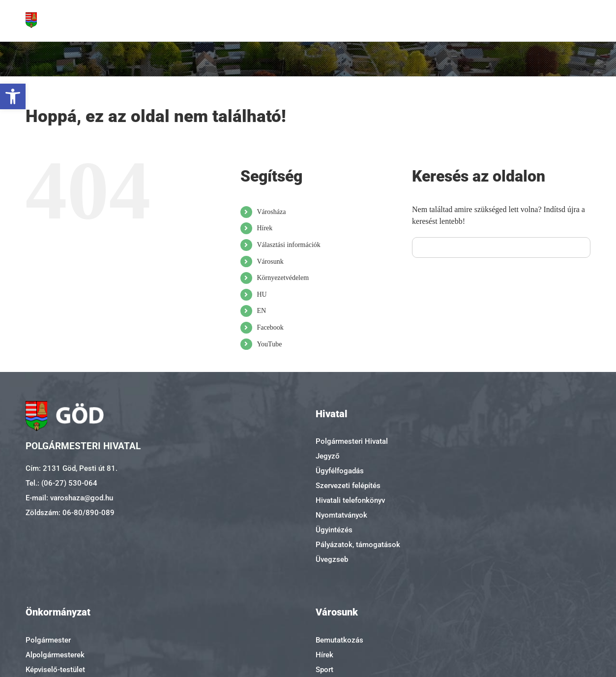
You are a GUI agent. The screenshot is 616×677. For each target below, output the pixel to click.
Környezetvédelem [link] (283, 278)
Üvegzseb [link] (332, 559)
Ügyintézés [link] (334, 530)
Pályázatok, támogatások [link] (358, 545)
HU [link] (262, 294)
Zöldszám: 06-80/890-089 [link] (70, 513)
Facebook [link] (270, 327)
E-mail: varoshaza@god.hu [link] (69, 498)
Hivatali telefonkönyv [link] (350, 500)
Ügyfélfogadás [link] (340, 471)
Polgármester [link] (48, 640)
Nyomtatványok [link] (341, 515)
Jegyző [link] (328, 456)
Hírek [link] (264, 228)
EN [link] (261, 311)
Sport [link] (324, 670)
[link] (13, 96)
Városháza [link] (271, 212)
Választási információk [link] (288, 245)
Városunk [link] (270, 262)
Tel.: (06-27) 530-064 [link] (61, 483)
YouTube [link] (269, 344)
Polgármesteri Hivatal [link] (352, 441)
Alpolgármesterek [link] (55, 655)
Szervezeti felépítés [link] (348, 486)
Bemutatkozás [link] (339, 640)
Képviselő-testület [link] (55, 670)
